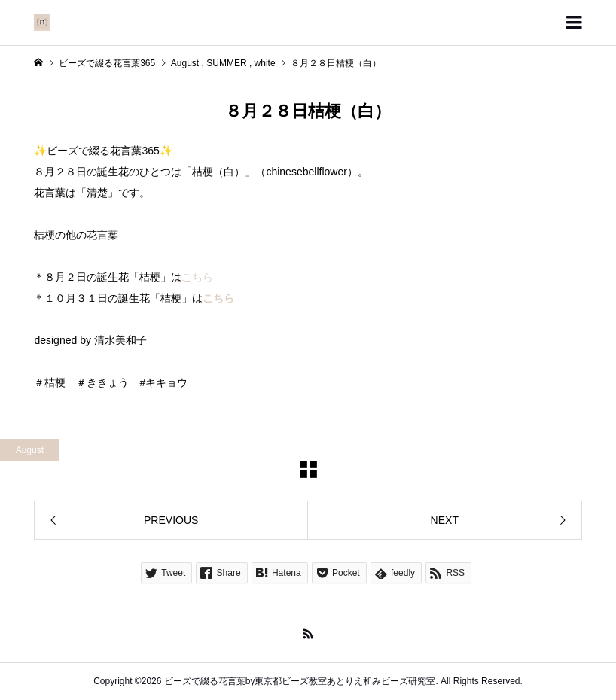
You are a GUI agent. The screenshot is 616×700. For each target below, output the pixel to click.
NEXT (445, 520)
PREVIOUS (171, 520)
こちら (197, 277)
